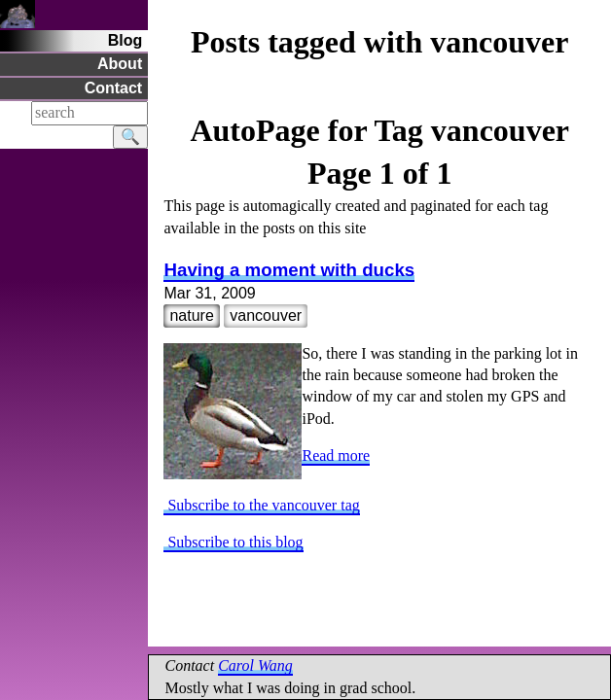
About (120, 64)
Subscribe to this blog (233, 542)
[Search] (90, 113)
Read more (336, 455)
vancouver (266, 315)
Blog (126, 40)
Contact (114, 88)
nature (191, 315)
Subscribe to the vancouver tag (261, 505)
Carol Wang (255, 665)
